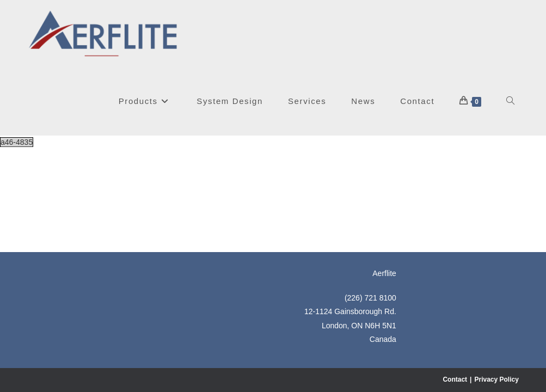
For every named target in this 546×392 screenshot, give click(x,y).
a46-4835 (17, 142)
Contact (455, 277)
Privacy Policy (496, 277)
